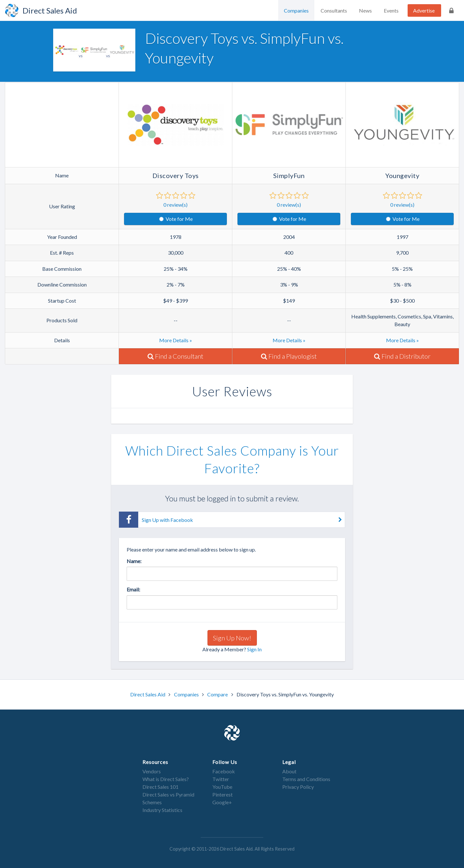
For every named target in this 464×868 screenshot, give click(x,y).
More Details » (176, 340)
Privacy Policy (298, 787)
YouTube (222, 787)
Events (391, 10)
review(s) (175, 205)
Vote (176, 219)
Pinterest (222, 794)
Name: (134, 561)
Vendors (152, 771)
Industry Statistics (162, 810)
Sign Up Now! (232, 638)
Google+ (222, 802)
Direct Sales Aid (148, 694)
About (289, 771)
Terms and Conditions (306, 779)
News (365, 10)
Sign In (254, 649)
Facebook (224, 771)
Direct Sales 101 (160, 787)
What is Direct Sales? (166, 779)
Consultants (334, 10)
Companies (296, 10)
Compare (218, 694)
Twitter (221, 779)
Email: (133, 589)
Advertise (424, 10)
